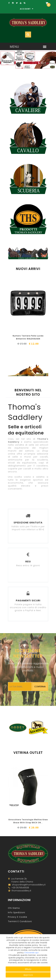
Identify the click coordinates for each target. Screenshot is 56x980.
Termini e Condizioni (20, 921)
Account (27, 9)
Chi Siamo (14, 908)
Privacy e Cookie (18, 917)
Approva (28, 975)
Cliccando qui (32, 953)
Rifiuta (28, 969)
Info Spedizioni (17, 912)
